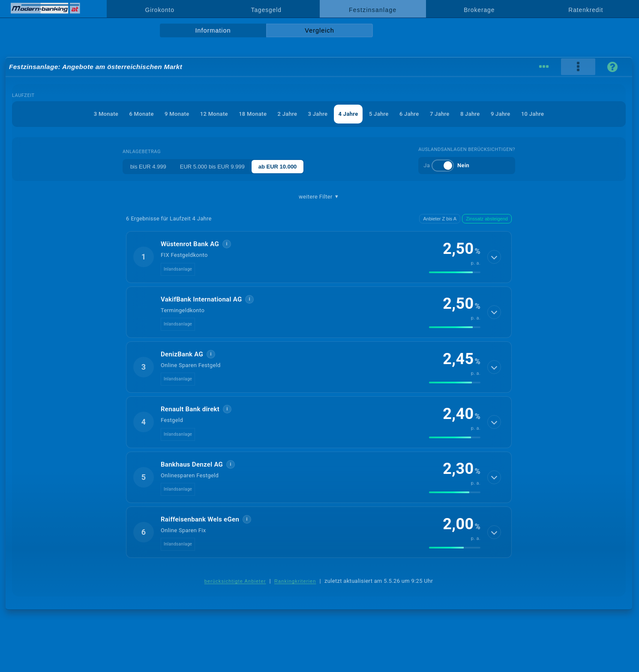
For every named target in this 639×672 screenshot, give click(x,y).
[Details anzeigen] (494, 257)
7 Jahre (440, 114)
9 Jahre (501, 114)
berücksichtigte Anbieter (235, 581)
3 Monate (106, 114)
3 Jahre (318, 114)
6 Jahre (409, 114)
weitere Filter (319, 197)
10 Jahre (532, 114)
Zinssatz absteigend (487, 219)
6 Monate (141, 114)
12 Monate (214, 114)
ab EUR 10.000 (278, 167)
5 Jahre (379, 114)
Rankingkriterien (295, 581)
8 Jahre (470, 114)
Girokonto (160, 10)
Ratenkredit (586, 10)
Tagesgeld (266, 10)
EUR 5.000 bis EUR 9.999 (212, 167)
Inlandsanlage (178, 269)
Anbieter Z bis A (440, 219)
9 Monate (177, 114)
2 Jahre (288, 114)
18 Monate (253, 114)
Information (213, 30)
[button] (319, 257)
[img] (455, 272)
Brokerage (479, 10)
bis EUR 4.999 (148, 167)
